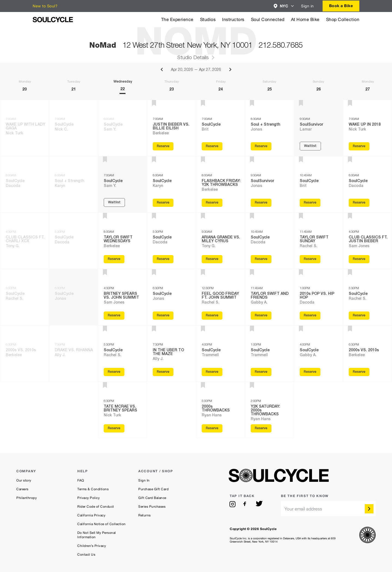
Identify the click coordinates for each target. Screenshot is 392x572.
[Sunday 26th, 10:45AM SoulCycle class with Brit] (318, 184)
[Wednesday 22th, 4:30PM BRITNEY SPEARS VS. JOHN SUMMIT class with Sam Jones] (122, 297)
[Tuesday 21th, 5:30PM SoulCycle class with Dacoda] (73, 241)
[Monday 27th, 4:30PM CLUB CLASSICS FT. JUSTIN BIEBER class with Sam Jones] (367, 241)
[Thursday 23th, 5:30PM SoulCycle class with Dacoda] (171, 241)
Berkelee (14, 355)
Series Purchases (152, 507)
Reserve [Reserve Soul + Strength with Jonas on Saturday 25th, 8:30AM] (261, 146)
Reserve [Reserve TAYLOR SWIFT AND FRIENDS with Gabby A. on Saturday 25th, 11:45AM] (261, 316)
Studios (208, 19)
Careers (22, 489)
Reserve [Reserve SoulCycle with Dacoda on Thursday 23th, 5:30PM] (163, 259)
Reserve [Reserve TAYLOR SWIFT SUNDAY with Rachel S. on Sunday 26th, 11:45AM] (310, 259)
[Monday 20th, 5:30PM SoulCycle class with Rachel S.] (24, 297)
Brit (205, 130)
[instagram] (232, 504)
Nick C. (61, 130)
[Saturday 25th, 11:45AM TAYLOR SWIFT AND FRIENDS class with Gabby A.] (269, 297)
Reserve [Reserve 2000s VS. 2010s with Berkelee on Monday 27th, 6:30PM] (359, 372)
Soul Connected (268, 19)
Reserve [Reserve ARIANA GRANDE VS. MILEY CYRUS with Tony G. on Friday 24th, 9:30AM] (212, 259)
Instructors (233, 19)
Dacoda (13, 186)
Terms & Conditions (93, 489)
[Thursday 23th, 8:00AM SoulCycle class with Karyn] (171, 184)
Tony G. (13, 246)
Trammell (210, 355)
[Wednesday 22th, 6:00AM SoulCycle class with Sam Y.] (122, 128)
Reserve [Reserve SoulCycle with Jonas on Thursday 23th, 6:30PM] (163, 316)
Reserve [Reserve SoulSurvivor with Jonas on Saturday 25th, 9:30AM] (261, 203)
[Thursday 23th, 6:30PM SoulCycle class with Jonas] (171, 297)
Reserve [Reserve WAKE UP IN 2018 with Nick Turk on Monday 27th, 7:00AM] (359, 146)
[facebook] (246, 504)
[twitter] (259, 504)
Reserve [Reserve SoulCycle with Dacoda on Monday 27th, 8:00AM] (359, 203)
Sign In (144, 480)
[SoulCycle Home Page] (53, 20)
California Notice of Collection (102, 524)
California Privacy (91, 515)
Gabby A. (259, 303)
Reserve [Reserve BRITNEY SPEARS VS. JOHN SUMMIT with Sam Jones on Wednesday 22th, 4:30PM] (114, 316)
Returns (145, 515)
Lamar (306, 130)
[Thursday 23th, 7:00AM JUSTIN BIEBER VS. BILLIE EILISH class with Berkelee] (171, 128)
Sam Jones (114, 303)
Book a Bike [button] (341, 6)
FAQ (81, 480)
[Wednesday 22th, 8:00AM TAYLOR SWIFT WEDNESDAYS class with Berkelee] (122, 241)
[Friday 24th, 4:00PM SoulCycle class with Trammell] (220, 354)
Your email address (303, 509)
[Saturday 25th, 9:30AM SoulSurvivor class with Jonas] (269, 184)
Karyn (60, 186)
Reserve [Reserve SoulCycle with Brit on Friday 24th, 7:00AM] (212, 146)
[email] (328, 508)
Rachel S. (15, 299)
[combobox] (284, 6)
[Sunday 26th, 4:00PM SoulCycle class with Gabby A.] (318, 354)
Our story (24, 480)
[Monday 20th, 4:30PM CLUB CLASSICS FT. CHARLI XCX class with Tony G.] (24, 241)
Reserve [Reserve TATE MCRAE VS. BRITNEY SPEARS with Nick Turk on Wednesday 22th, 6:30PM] (114, 428)
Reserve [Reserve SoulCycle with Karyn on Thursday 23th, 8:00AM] (163, 203)
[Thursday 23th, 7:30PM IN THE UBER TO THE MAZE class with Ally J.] (171, 354)
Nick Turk (14, 134)
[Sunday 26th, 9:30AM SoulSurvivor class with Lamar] (318, 128)
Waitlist (114, 202)
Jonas (60, 299)
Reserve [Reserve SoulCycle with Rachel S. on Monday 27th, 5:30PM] (359, 316)
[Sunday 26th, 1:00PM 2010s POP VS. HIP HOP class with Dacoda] (318, 297)
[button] (284, 6)
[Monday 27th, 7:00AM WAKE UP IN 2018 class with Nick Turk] (367, 128)
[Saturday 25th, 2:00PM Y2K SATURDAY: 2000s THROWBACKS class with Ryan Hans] (269, 410)
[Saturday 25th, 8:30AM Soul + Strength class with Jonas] (269, 128)
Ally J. (60, 355)
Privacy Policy (88, 498)
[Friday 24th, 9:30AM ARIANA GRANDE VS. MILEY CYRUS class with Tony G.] (220, 241)
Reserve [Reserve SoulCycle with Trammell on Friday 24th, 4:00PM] (212, 372)
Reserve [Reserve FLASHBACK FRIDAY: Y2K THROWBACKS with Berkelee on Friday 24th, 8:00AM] (212, 203)
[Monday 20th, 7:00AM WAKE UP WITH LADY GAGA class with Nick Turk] (24, 128)
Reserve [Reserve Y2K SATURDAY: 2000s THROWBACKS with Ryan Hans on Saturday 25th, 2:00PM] (261, 428)
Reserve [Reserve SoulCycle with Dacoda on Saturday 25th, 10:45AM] (261, 259)
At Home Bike (305, 19)
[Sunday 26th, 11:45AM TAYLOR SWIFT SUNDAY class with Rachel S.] (318, 241)
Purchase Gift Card (153, 489)
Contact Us (86, 555)
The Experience (177, 19)
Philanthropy (27, 498)
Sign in (307, 6)
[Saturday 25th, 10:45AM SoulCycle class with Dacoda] (269, 241)
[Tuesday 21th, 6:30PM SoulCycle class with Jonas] (73, 297)
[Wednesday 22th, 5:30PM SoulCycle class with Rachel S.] (122, 354)
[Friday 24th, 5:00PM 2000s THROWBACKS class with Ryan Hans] (220, 410)
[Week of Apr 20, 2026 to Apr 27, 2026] (196, 81)
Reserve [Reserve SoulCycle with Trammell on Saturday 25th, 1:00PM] (261, 372)
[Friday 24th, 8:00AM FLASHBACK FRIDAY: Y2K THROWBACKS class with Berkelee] (220, 184)
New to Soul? (45, 6)
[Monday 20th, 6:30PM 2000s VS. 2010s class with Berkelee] (24, 354)
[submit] (369, 509)
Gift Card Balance (152, 498)
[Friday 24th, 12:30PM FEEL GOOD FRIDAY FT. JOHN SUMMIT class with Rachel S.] (220, 297)
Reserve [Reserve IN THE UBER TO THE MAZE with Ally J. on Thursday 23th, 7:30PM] (163, 372)
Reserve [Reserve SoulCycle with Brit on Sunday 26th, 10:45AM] (310, 203)
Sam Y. (110, 130)
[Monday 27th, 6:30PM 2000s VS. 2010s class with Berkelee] (367, 354)
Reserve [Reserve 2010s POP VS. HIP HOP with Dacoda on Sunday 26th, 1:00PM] (310, 316)
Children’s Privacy (92, 546)
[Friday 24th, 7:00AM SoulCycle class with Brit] (220, 128)
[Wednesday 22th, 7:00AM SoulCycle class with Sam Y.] (122, 184)
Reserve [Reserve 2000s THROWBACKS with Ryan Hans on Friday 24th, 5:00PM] (212, 428)
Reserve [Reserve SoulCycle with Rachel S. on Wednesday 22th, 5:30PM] (114, 372)
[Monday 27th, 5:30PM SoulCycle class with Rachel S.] (367, 297)
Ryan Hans (212, 416)
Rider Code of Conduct (96, 507)
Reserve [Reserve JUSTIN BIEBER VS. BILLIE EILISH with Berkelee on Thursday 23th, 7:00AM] (163, 146)
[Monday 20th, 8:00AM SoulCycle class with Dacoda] (24, 184)
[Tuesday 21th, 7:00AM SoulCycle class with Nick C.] (73, 128)
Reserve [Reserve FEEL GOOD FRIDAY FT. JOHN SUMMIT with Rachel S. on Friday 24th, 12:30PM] (212, 316)
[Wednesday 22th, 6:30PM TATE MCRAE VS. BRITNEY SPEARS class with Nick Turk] (122, 410)
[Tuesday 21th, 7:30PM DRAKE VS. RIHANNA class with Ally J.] (73, 354)
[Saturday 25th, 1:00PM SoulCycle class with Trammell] (269, 354)
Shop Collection (343, 19)
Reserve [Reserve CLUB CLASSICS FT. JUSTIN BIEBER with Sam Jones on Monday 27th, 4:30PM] (359, 259)
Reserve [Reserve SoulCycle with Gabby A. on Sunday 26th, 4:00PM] (310, 372)
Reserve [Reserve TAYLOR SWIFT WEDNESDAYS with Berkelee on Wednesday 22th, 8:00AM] (114, 259)
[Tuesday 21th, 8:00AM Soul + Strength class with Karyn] (73, 184)
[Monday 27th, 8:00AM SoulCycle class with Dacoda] (367, 184)
